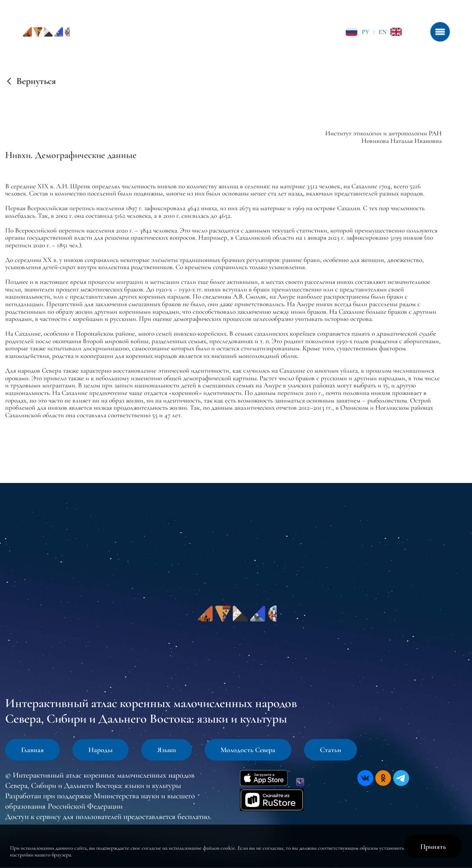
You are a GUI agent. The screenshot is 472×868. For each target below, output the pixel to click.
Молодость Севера (248, 750)
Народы (100, 750)
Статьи (331, 750)
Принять (433, 846)
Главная (32, 750)
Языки (167, 750)
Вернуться (36, 81)
